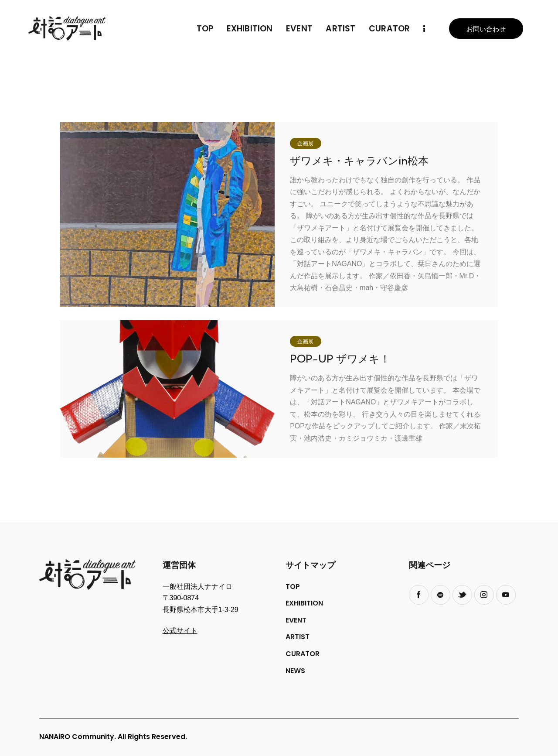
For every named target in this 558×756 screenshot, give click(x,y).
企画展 (306, 144)
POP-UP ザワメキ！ (340, 359)
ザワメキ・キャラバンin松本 (359, 161)
